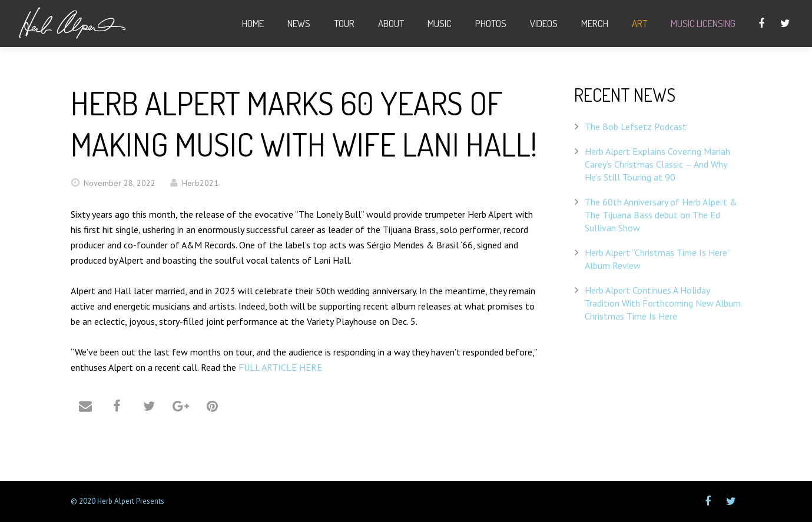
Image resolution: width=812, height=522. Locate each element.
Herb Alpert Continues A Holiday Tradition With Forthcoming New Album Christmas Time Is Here (663, 303)
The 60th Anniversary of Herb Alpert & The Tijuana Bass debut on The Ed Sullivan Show (661, 215)
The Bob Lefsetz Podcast (636, 127)
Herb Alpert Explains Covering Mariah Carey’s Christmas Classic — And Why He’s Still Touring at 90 (657, 164)
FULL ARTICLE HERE (280, 367)
